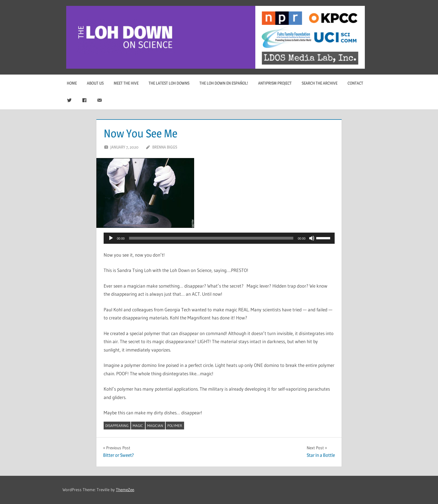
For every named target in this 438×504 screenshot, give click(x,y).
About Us (95, 83)
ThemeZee (125, 490)
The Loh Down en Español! (224, 83)
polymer (175, 426)
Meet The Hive (126, 83)
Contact (355, 83)
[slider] (211, 238)
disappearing (117, 426)
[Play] (111, 238)
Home (72, 83)
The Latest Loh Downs (169, 83)
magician (155, 426)
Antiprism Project (275, 83)
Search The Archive (320, 83)
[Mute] (312, 238)
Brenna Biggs (165, 147)
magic (138, 426)
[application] (219, 238)
